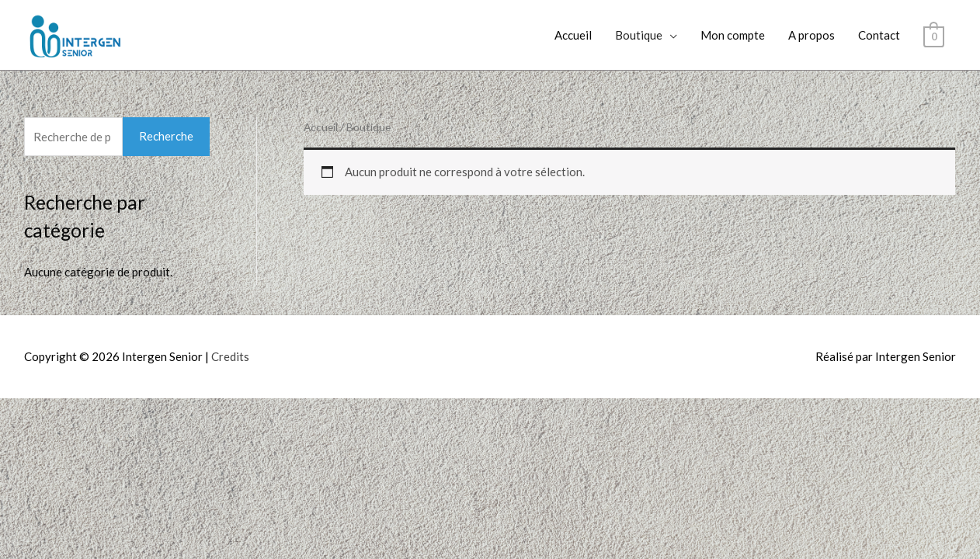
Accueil (582, 35)
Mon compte (735, 35)
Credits (226, 357)
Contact (880, 35)
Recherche (165, 136)
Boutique (646, 35)
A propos (813, 35)
